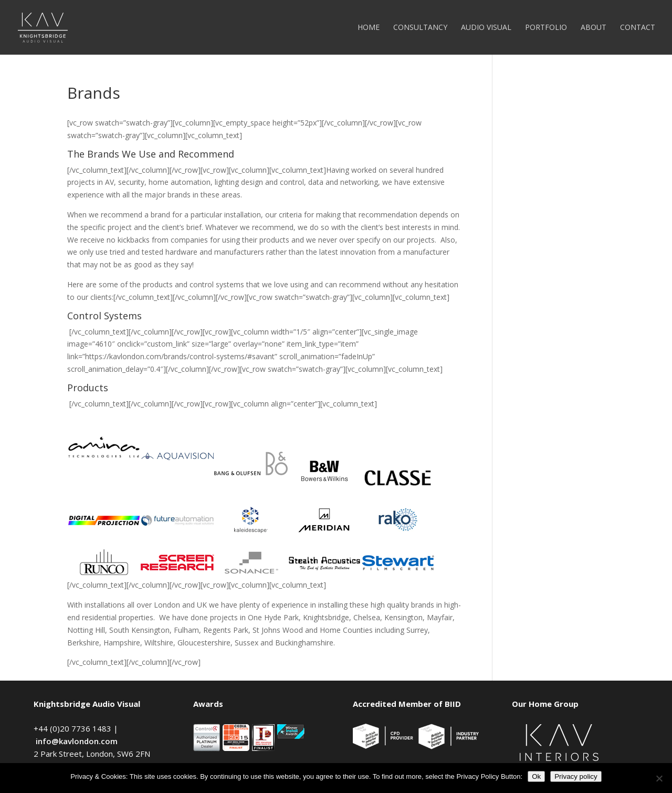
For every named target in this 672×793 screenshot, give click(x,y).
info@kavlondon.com (77, 741)
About (594, 28)
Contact (638, 28)
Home (369, 28)
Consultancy (420, 28)
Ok (536, 776)
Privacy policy (576, 776)
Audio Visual (486, 28)
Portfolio (546, 28)
